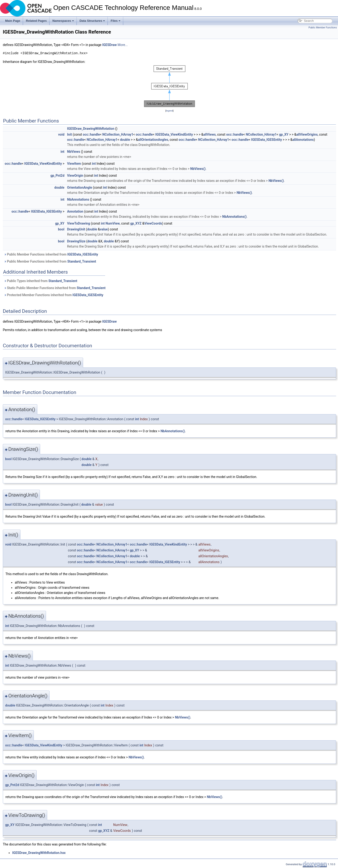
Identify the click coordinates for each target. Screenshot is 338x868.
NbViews (74, 152)
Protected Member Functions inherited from (54, 295)
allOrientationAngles (153, 140)
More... (123, 45)
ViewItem (74, 164)
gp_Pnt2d (58, 176)
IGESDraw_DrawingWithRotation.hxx (39, 853)
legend (169, 111)
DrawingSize (76, 241)
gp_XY (284, 134)
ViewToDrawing (79, 223)
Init (69, 134)
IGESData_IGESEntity (267, 140)
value (104, 229)
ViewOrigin (75, 176)
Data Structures (92, 21)
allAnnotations (303, 140)
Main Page (13, 21)
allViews (209, 134)
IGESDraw (109, 45)
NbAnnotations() (234, 217)
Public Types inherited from (41, 281)
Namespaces (63, 21)
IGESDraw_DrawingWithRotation (91, 129)
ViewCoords (153, 223)
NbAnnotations (78, 199)
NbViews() (198, 169)
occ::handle (91, 134)
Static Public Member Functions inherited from (55, 288)
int (62, 152)
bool (61, 229)
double (125, 140)
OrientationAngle (80, 187)
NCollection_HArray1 (118, 134)
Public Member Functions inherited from (51, 254)
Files (115, 21)
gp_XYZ (136, 223)
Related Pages (36, 21)
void (61, 134)
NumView (113, 223)
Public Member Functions (323, 28)
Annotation (75, 211)
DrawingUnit (76, 229)
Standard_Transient (82, 261)
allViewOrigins (307, 134)
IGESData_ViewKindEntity (174, 134)
